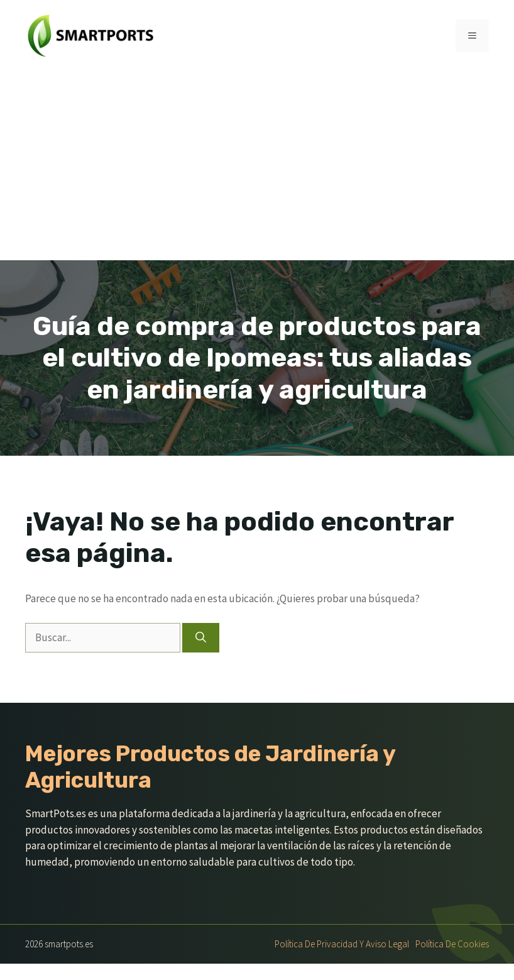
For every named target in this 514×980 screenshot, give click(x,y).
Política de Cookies (452, 944)
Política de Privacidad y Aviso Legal (342, 944)
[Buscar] (201, 638)
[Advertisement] (257, 166)
